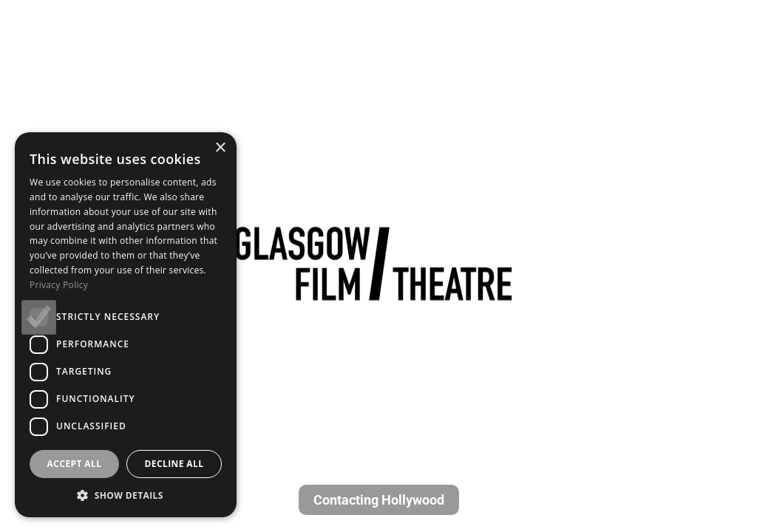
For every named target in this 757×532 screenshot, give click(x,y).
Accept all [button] (75, 464)
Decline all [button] (174, 464)
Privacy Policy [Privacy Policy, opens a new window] (59, 285)
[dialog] (126, 325)
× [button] (220, 148)
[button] (126, 495)
